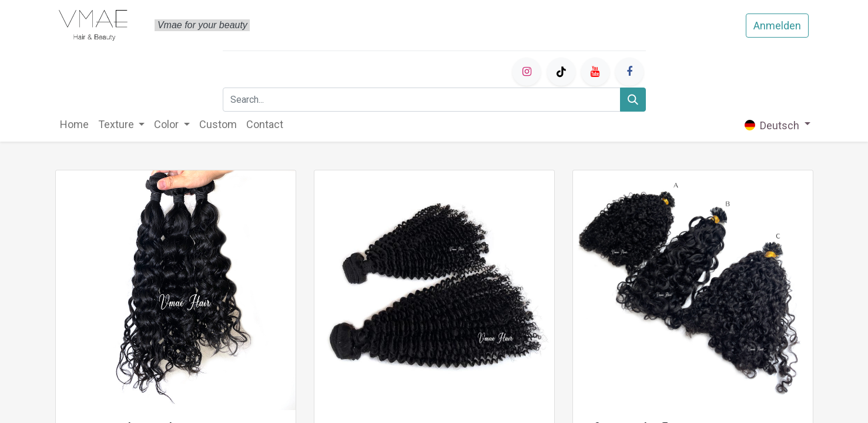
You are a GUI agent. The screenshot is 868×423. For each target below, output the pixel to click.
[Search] (633, 100)
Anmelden (777, 26)
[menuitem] (74, 124)
